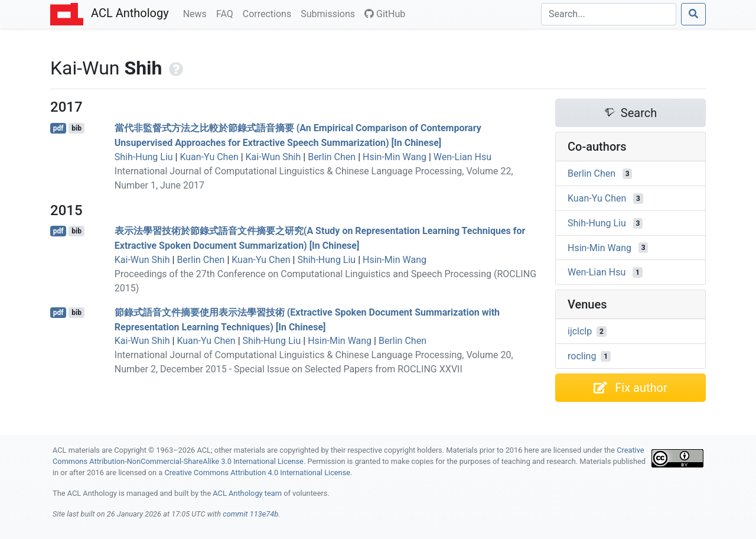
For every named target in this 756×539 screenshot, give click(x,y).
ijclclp (580, 331)
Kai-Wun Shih (273, 157)
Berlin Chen (332, 157)
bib (76, 128)
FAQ (227, 13)
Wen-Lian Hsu (462, 157)
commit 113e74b (250, 514)
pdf (58, 128)
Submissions (330, 13)
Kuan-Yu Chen (209, 157)
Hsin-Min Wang (395, 157)
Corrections (269, 13)
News (197, 13)
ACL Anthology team (247, 493)
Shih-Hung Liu (144, 157)
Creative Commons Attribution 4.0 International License (257, 473)
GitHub (385, 14)
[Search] (609, 14)
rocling (582, 356)
